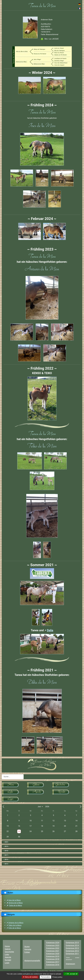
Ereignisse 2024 (53, 943)
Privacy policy (57, 977)
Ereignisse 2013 (72, 948)
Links (7, 954)
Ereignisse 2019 (53, 956)
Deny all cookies (30, 977)
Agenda (8, 957)
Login (7, 963)
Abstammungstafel (32, 961)
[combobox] (13, 777)
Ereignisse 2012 (72, 951)
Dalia (50, 630)
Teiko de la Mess (15, 925)
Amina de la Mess (16, 903)
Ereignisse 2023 (53, 945)
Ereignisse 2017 (53, 962)
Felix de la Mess (15, 928)
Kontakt (8, 960)
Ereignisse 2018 (53, 959)
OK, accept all (71, 974)
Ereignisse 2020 (53, 954)
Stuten (27, 947)
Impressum (70, 964)
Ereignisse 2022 (53, 948)
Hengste (28, 949)
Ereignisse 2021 (53, 951)
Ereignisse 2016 (53, 965)
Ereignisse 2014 (72, 945)
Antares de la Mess (16, 923)
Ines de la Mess (15, 900)
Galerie (8, 949)
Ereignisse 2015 (72, 943)
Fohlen (27, 952)
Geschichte (9, 952)
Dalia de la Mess (16, 905)
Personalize (45, 977)
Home (7, 946)
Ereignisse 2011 (72, 954)
